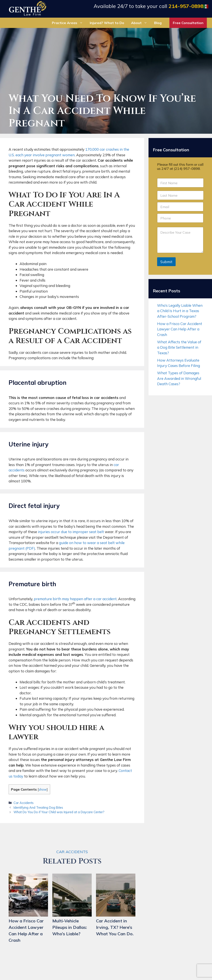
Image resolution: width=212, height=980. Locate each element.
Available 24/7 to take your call (149, 6)
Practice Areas (69, 23)
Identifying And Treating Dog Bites (38, 807)
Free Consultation (188, 23)
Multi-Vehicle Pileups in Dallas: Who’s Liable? (70, 927)
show (43, 789)
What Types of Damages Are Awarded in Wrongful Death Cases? (179, 378)
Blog (158, 23)
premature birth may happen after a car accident (75, 599)
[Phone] (180, 218)
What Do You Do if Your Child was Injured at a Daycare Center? (59, 812)
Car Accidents (24, 803)
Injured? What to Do (107, 23)
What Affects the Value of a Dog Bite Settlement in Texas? (179, 347)
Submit (166, 262)
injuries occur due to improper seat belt (71, 532)
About (141, 23)
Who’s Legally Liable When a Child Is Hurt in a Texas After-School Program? (180, 311)
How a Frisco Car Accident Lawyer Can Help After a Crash (180, 329)
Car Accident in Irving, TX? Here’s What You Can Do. (115, 927)
